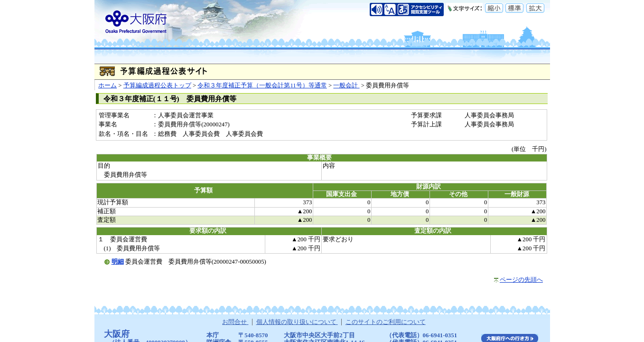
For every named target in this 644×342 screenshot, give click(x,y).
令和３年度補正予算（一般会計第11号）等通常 (262, 85)
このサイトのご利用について (386, 322)
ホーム (107, 85)
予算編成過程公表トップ (157, 85)
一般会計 (346, 85)
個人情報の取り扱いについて (297, 322)
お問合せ (235, 322)
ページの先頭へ (521, 280)
